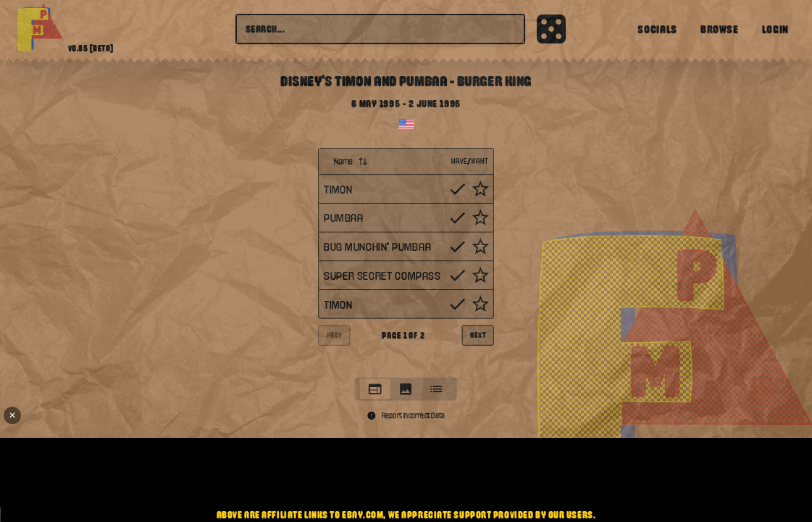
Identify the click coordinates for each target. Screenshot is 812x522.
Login (775, 29)
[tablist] (406, 389)
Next (478, 335)
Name (351, 161)
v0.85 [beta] (91, 49)
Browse (720, 29)
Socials (657, 29)
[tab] (375, 389)
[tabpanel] (406, 259)
